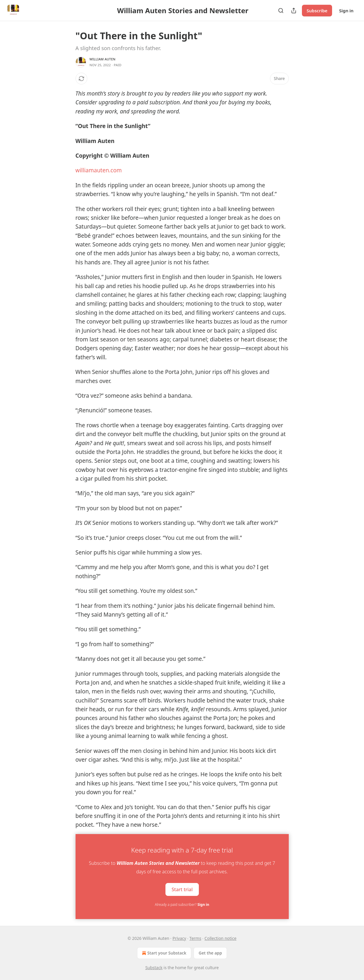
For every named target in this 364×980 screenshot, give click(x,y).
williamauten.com (99, 170)
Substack (154, 968)
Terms (195, 938)
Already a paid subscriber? (182, 905)
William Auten (103, 59)
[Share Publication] (294, 11)
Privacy (179, 938)
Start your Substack (164, 953)
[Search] (281, 11)
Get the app (210, 953)
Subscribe (317, 11)
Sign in (346, 11)
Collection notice (220, 938)
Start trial (182, 889)
